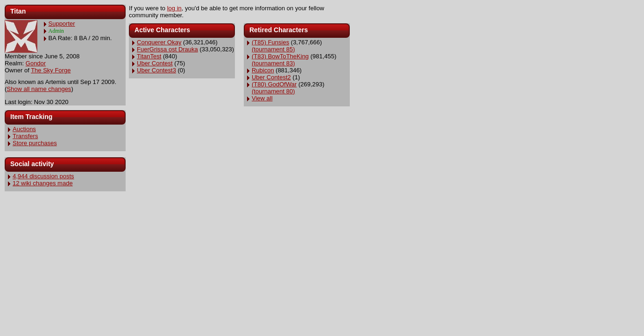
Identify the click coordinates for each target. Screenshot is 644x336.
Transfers (25, 136)
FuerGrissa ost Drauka (167, 49)
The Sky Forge (51, 70)
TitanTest (149, 56)
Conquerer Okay (159, 42)
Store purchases (35, 143)
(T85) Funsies (270, 42)
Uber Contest (155, 63)
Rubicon (263, 70)
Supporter (62, 24)
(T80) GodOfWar (274, 84)
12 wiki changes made (43, 183)
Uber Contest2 (271, 77)
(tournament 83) (273, 63)
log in (174, 8)
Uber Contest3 (156, 70)
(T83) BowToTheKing (280, 56)
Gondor (36, 63)
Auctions (24, 129)
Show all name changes (39, 89)
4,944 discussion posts (43, 176)
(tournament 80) (273, 91)
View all (262, 98)
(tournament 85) (273, 49)
